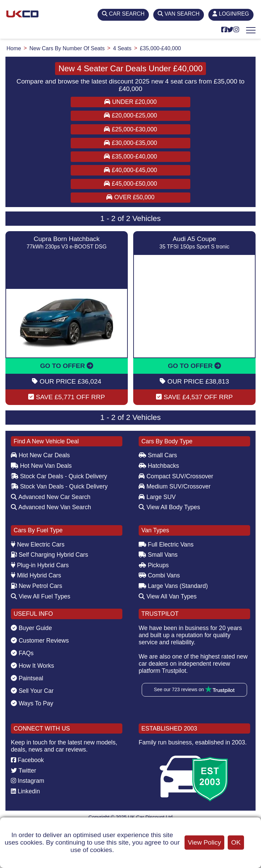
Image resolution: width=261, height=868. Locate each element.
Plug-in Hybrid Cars (40, 565)
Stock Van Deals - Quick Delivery (59, 486)
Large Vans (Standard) (173, 586)
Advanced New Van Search (51, 507)
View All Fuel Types (41, 596)
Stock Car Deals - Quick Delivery (59, 476)
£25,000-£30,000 (130, 129)
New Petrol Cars (37, 586)
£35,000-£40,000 (130, 156)
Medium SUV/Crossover (175, 486)
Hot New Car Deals (40, 455)
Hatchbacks (159, 466)
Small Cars (158, 455)
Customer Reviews (40, 641)
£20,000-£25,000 (130, 115)
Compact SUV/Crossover (176, 476)
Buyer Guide (31, 628)
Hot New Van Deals (41, 466)
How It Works (32, 666)
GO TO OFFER (67, 366)
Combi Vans (159, 575)
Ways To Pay (32, 703)
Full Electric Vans (166, 544)
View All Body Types (169, 507)
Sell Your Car (32, 691)
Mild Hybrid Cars (36, 575)
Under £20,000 (130, 102)
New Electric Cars (38, 544)
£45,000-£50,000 (130, 184)
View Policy (205, 842)
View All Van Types (168, 596)
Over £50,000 (130, 197)
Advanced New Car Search (51, 497)
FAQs (22, 653)
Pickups (154, 565)
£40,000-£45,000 (130, 170)
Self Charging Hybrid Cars (49, 555)
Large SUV (157, 497)
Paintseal (27, 678)
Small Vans (158, 555)
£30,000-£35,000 (130, 143)
